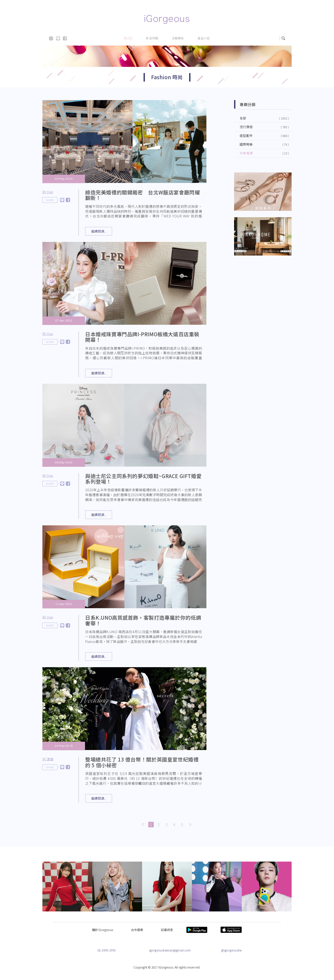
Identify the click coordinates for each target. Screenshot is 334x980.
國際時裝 (246, 144)
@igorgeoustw (231, 950)
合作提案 (137, 930)
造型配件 (246, 136)
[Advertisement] (263, 293)
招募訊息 (167, 930)
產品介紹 (204, 38)
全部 (243, 118)
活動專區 (178, 38)
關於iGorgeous (103, 930)
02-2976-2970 (107, 950)
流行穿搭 (246, 127)
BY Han (48, 192)
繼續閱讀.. (99, 231)
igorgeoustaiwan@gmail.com (170, 950)
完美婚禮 (246, 153)
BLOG (128, 38)
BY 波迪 (55, 761)
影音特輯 (152, 38)
